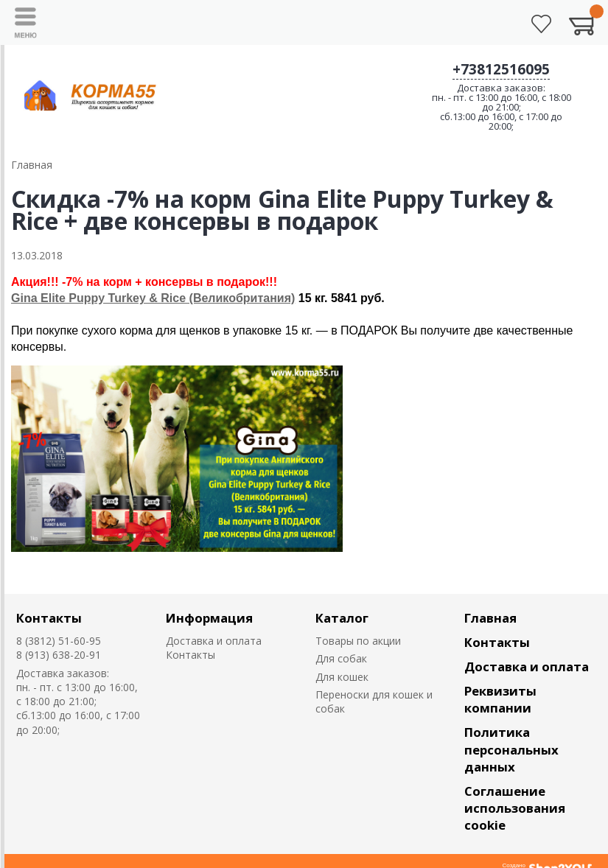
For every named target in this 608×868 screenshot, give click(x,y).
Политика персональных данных (511, 749)
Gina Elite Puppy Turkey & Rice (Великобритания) (153, 298)
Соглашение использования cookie (515, 808)
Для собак (341, 658)
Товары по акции (358, 641)
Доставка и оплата (214, 641)
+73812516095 (501, 69)
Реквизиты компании (500, 699)
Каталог (342, 618)
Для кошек (342, 677)
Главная (490, 618)
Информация (209, 618)
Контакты (49, 618)
